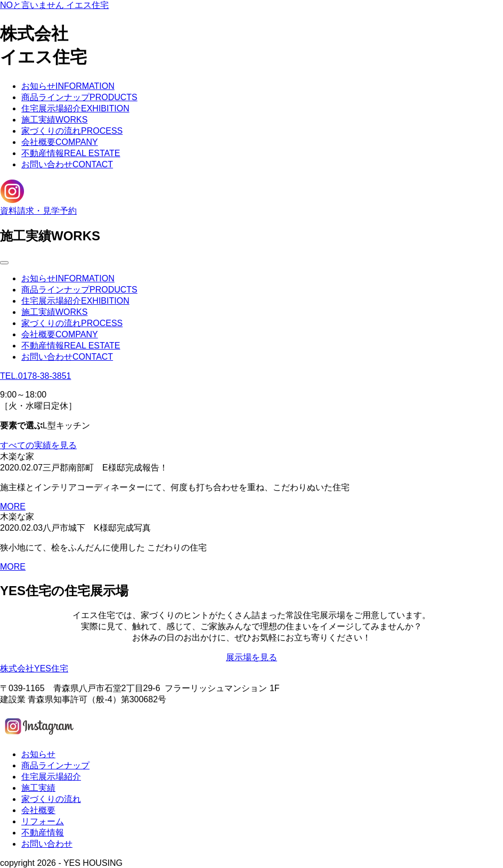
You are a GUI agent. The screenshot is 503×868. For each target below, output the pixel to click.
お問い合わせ (67, 164)
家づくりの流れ (72, 131)
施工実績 (54, 120)
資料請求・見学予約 (38, 211)
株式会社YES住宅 (34, 668)
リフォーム (43, 821)
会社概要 (60, 142)
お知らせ (68, 86)
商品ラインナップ (79, 97)
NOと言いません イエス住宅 (54, 5)
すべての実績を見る (38, 445)
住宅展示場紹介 (75, 108)
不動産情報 (71, 153)
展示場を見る (251, 657)
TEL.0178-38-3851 (35, 376)
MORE (13, 506)
